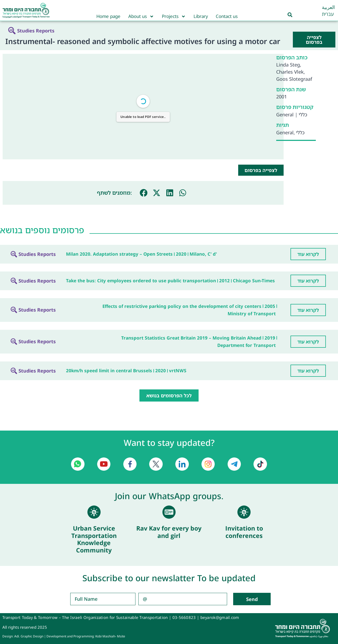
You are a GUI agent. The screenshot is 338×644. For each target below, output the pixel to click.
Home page (108, 16)
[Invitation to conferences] (244, 512)
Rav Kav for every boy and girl (169, 532)
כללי (303, 115)
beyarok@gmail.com (220, 617)
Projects (174, 16)
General (285, 115)
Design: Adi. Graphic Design (23, 636)
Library (201, 16)
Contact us (227, 16)
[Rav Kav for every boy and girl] (169, 512)
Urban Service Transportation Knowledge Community (94, 539)
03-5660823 (184, 617)
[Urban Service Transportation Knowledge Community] (94, 512)
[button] (144, 193)
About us (141, 16)
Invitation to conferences (244, 532)
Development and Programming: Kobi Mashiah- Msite (86, 636)
